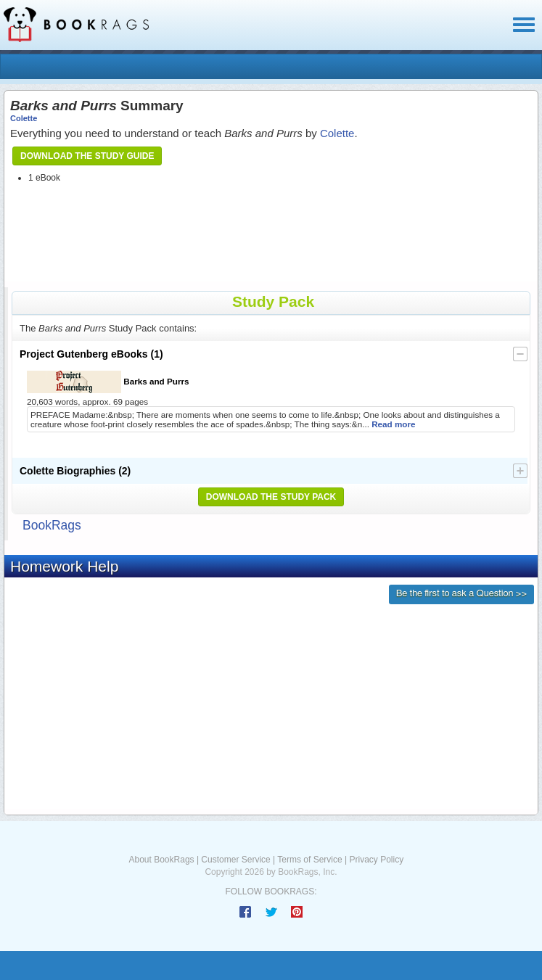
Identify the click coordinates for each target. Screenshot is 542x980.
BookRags (52, 525)
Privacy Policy (376, 860)
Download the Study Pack (271, 497)
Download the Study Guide (87, 156)
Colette (24, 118)
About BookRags (162, 860)
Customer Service (235, 860)
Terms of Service (309, 860)
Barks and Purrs (108, 382)
